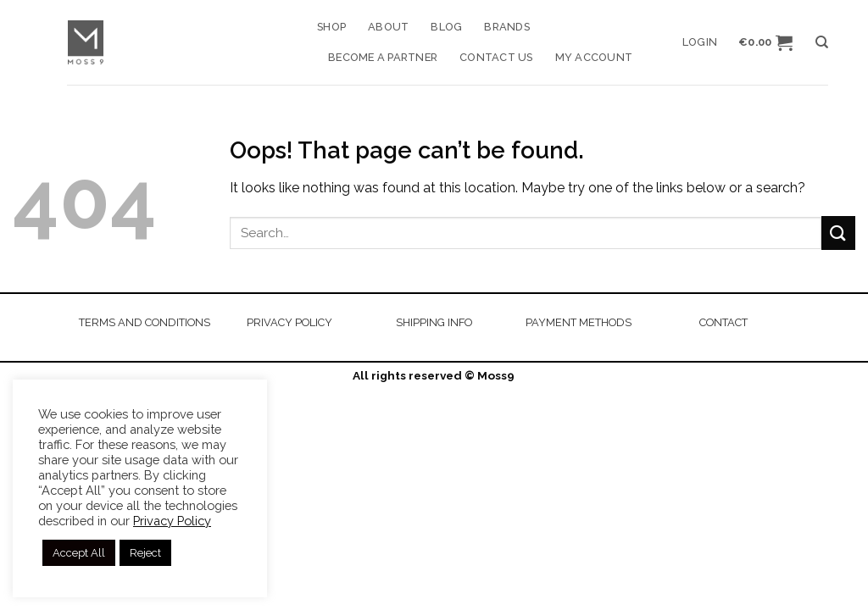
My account (594, 57)
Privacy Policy (172, 521)
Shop (331, 27)
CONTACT (723, 322)
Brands (507, 27)
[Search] (822, 42)
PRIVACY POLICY (289, 322)
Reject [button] (145, 553)
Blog (446, 27)
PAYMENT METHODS (579, 322)
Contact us (496, 57)
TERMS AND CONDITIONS (145, 322)
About (388, 27)
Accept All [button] (79, 553)
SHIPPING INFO (434, 322)
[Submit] (838, 233)
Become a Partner (383, 57)
